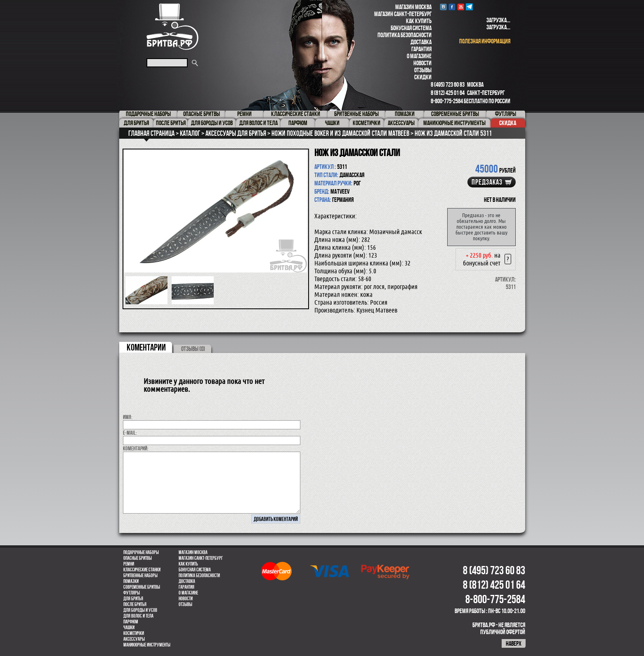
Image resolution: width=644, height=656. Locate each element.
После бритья (135, 604)
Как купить (419, 21)
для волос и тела (138, 616)
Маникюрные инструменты (147, 645)
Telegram (469, 7)
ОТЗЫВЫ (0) (193, 349)
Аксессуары (134, 639)
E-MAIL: (130, 433)
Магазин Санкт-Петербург (403, 14)
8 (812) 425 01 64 (448, 93)
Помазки (131, 581)
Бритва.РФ (172, 27)
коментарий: (136, 448)
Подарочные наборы (141, 552)
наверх (514, 643)
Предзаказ (487, 182)
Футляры (132, 593)
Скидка (508, 123)
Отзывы (423, 70)
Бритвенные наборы (140, 575)
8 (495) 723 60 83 (448, 84)
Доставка (421, 42)
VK (443, 7)
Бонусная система (411, 28)
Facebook (452, 7)
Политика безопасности (405, 35)
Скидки (423, 77)
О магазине (419, 56)
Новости (422, 63)
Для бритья (133, 599)
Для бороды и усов (140, 610)
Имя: (128, 417)
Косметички (134, 633)
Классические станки (142, 570)
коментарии (146, 347)
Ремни (129, 564)
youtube (461, 7)
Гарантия (421, 49)
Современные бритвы (142, 587)
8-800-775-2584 (447, 101)
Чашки (129, 628)
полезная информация (485, 41)
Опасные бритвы (138, 558)
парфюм (131, 622)
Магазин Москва (413, 7)
